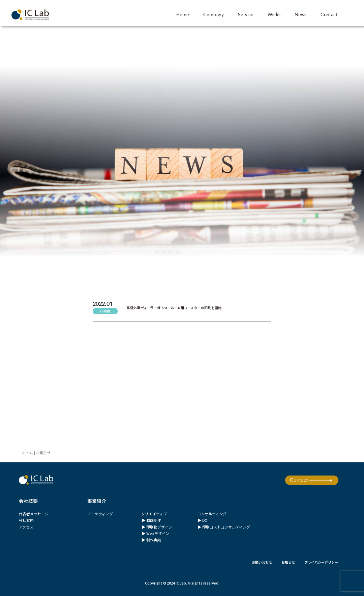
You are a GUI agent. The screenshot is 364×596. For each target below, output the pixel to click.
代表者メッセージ (34, 514)
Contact (328, 15)
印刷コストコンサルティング (226, 527)
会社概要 (28, 501)
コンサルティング (212, 514)
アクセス (26, 527)
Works (273, 15)
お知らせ (288, 562)
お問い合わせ (262, 562)
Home (182, 15)
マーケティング (100, 514)
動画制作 (154, 520)
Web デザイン (158, 533)
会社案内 (26, 520)
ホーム (27, 453)
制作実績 (154, 540)
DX (205, 520)
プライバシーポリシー (321, 562)
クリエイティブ (154, 514)
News (299, 15)
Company (213, 15)
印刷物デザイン (159, 527)
